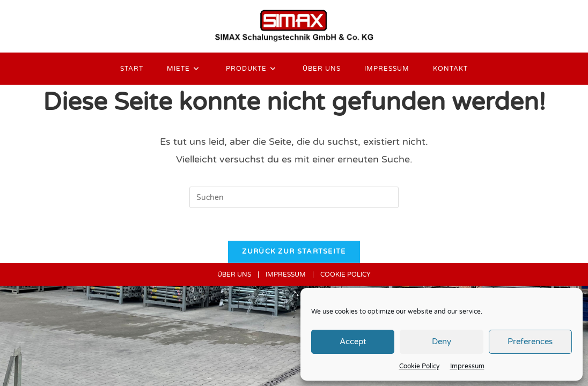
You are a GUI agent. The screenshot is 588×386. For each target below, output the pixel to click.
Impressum (467, 366)
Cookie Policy (419, 366)
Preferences (530, 342)
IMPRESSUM (286, 274)
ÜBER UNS (234, 274)
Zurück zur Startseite (294, 251)
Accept (353, 342)
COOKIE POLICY (346, 274)
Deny (442, 342)
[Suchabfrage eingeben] (294, 197)
